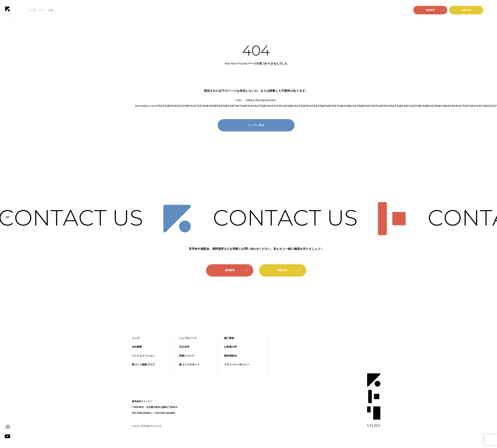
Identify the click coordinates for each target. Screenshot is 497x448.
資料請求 (435, 10)
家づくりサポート (189, 365)
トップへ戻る (256, 125)
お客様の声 (230, 347)
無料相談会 (230, 356)
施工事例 (229, 338)
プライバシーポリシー (237, 365)
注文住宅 (184, 347)
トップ (136, 338)
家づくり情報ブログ (143, 365)
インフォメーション (143, 356)
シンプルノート (188, 338)
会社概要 (137, 347)
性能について (187, 356)
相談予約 (471, 10)
